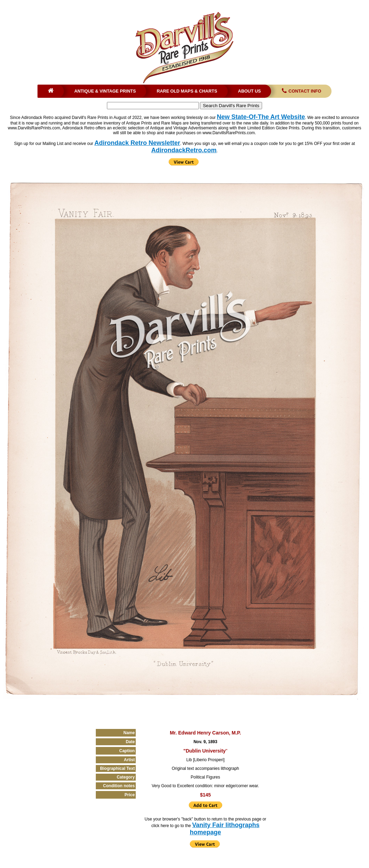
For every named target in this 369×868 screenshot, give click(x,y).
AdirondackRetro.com (184, 150)
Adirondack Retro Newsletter (137, 143)
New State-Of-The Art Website (261, 117)
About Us (250, 91)
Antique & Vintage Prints (105, 91)
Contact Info (301, 91)
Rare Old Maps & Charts (187, 91)
